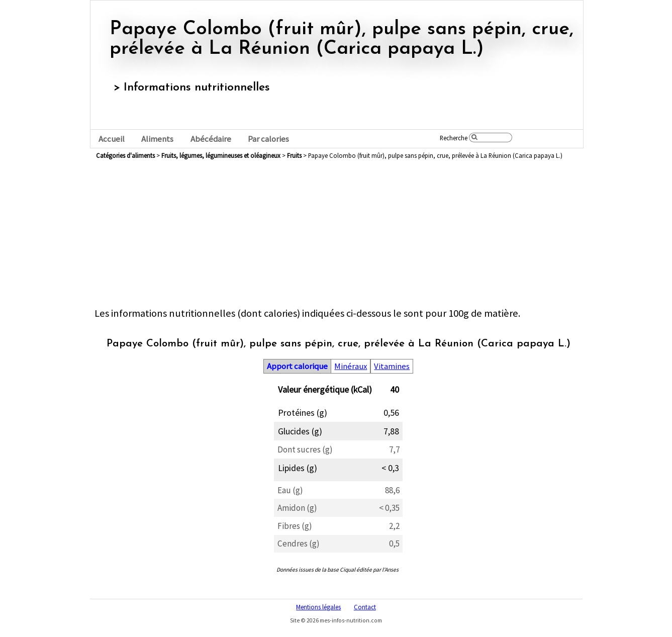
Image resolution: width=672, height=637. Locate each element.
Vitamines (392, 366)
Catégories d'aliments (125, 155)
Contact (365, 607)
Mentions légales (318, 607)
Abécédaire (211, 139)
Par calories (268, 139)
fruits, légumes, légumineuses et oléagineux (221, 155)
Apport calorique (297, 366)
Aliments (157, 139)
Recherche (454, 138)
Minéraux (351, 366)
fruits (294, 155)
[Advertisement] (338, 236)
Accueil (112, 139)
